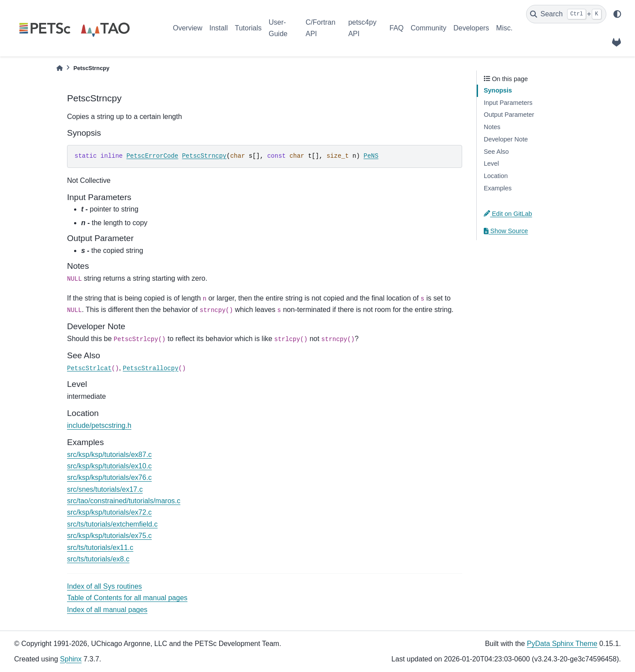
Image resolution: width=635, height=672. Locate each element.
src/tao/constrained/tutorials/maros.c (124, 501)
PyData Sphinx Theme (562, 644)
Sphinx (71, 659)
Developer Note (506, 139)
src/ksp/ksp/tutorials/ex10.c (109, 466)
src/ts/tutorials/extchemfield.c (112, 524)
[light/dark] (617, 14)
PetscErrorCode (153, 156)
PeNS (371, 156)
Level (491, 163)
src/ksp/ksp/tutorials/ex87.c (109, 455)
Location (496, 176)
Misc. (504, 28)
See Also (496, 152)
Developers (471, 28)
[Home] (60, 68)
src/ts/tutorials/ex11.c (100, 548)
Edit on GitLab (508, 214)
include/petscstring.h (99, 425)
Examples (498, 188)
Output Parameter (509, 115)
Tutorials (248, 28)
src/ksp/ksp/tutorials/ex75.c (109, 536)
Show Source (506, 231)
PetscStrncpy (204, 156)
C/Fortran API (321, 28)
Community (428, 28)
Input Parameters (508, 103)
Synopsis (498, 90)
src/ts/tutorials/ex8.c (98, 559)
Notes (492, 127)
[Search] (566, 14)
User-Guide (278, 28)
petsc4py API (362, 28)
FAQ (396, 28)
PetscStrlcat (89, 368)
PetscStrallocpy (151, 368)
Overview (188, 28)
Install (219, 28)
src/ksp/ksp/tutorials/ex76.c (109, 477)
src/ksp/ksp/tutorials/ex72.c (109, 512)
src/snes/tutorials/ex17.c (105, 489)
